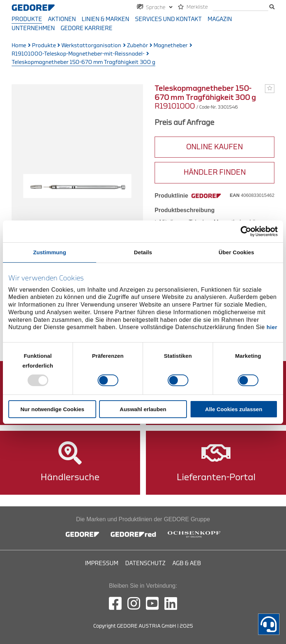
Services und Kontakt (168, 19)
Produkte (27, 19)
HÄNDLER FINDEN (215, 172)
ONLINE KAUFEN (214, 147)
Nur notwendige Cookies (52, 409)
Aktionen (62, 19)
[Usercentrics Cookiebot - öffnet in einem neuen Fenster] (246, 231)
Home (19, 46)
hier (272, 327)
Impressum (102, 563)
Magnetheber (171, 46)
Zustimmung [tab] (50, 252)
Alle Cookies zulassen (234, 409)
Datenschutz (145, 563)
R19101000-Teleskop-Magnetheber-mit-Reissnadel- (78, 54)
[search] (240, 7)
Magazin (220, 19)
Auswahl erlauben (143, 409)
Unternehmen (33, 28)
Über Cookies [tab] (236, 252)
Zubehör (138, 46)
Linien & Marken (105, 19)
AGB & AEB (187, 563)
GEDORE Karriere (87, 28)
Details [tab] (143, 252)
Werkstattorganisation (91, 46)
